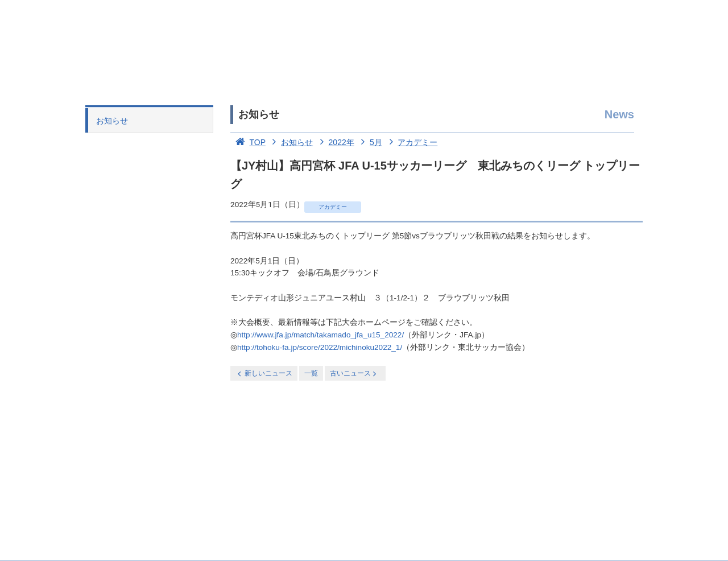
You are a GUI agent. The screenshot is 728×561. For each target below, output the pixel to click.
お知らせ (112, 121)
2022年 (335, 142)
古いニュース (354, 374)
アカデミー (411, 142)
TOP (248, 142)
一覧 (311, 373)
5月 (369, 142)
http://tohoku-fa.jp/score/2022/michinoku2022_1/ (320, 347)
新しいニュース (264, 374)
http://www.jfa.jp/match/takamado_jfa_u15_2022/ (320, 335)
